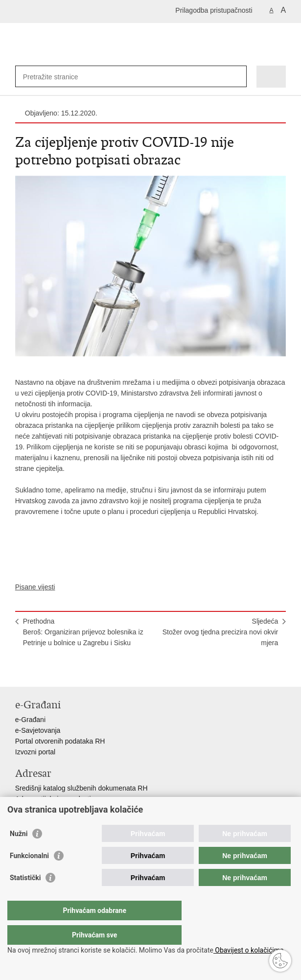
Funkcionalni (29, 875)
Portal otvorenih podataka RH (60, 741)
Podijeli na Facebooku (41, 671)
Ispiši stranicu (20, 671)
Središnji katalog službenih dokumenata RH (81, 788)
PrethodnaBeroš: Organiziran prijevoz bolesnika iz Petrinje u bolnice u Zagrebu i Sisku (83, 632)
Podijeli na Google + (83, 671)
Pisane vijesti (35, 587)
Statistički (25, 897)
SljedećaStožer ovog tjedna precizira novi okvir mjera (220, 632)
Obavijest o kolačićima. (249, 950)
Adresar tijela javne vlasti (53, 799)
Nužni (19, 853)
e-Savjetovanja (38, 730)
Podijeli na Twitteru (62, 671)
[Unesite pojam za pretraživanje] (58, 77)
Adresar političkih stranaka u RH (64, 810)
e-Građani (30, 720)
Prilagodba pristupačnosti (214, 10)
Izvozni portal (35, 752)
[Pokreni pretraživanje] (237, 77)
